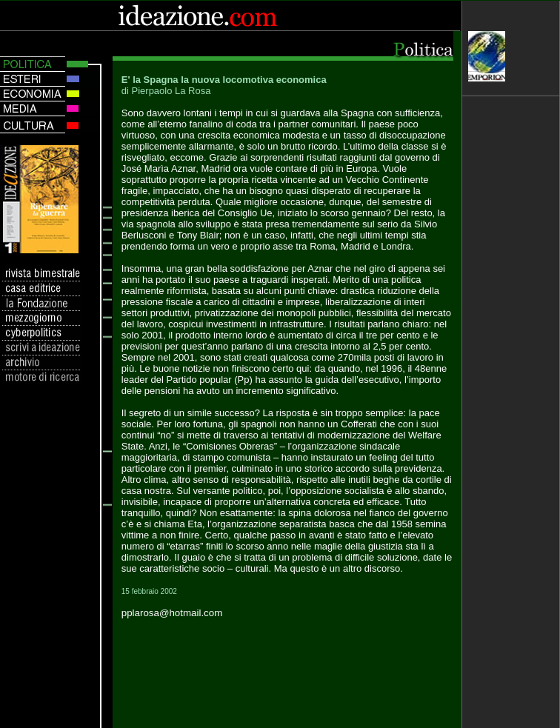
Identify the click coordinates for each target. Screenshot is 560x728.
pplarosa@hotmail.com (172, 613)
